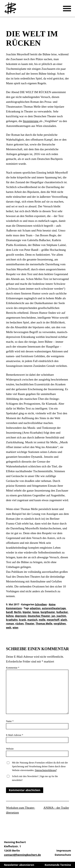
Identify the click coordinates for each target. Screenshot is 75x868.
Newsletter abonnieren (19, 865)
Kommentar (13, 668)
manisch (32, 620)
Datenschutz (63, 855)
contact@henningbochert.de (22, 855)
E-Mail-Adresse (15, 735)
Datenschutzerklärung (45, 770)
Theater (30, 624)
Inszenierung (31, 121)
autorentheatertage (54, 608)
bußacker (62, 612)
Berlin (18, 612)
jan (53, 616)
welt (9, 628)
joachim (61, 616)
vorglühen (60, 624)
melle (42, 620)
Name (10, 721)
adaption (35, 608)
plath (64, 620)
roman (10, 624)
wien (15, 628)
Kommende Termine (58, 865)
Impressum (64, 851)
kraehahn (12, 620)
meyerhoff (53, 620)
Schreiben (9, 24)
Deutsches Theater (39, 616)
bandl (9, 612)
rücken (19, 624)
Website (10, 749)
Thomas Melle (44, 624)
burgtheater (48, 612)
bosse (36, 612)
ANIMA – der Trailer (56, 808)
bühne (10, 616)
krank (22, 620)
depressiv (21, 616)
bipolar (27, 612)
